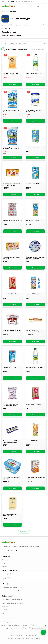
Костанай (18, 628)
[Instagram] (8, 550)
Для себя (11, 2)
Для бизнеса (19, 2)
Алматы (4, 625)
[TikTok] (12, 550)
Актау (31, 628)
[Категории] (3, 49)
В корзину (12, 84)
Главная (4, 2)
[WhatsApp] (3, 550)
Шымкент (17, 625)
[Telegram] (17, 550)
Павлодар (5, 628)
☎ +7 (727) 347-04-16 (33, 639)
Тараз (12, 628)
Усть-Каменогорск (37, 625)
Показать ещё (24, 532)
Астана (10, 625)
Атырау (25, 628)
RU (38, 6)
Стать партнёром (29, 2)
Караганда (26, 625)
